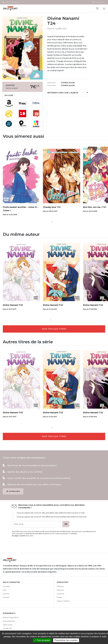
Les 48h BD (7, 628)
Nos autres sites (12, 2)
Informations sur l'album (67, 93)
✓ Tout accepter (42, 640)
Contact (6, 597)
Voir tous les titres (54, 329)
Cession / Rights (63, 601)
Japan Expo (8, 625)
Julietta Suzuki (68, 83)
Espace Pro (100, 2)
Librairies (60, 594)
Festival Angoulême (11, 617)
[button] (52, 222)
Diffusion (60, 586)
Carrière (6, 594)
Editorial (60, 590)
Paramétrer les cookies (66, 640)
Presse (59, 597)
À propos (6, 586)
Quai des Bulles (9, 621)
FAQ (4, 590)
